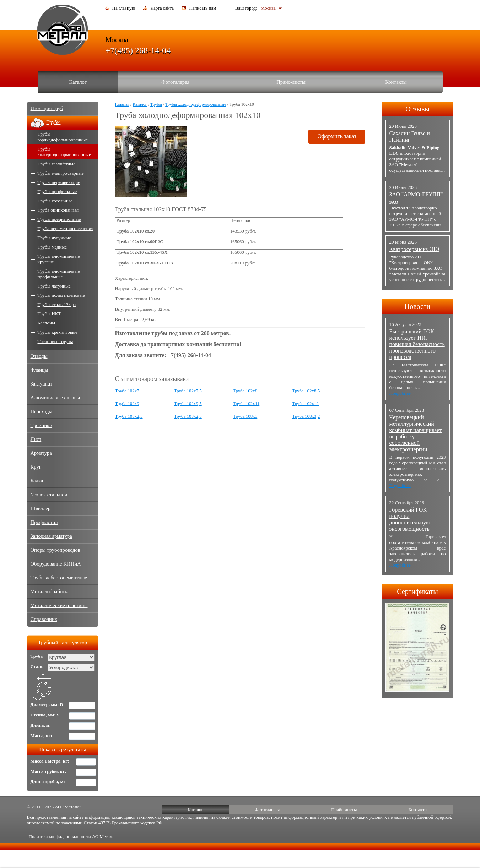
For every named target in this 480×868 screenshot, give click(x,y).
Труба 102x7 (127, 391)
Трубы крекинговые (58, 332)
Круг (36, 467)
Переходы (42, 411)
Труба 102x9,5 (188, 403)
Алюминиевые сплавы (55, 398)
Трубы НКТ (49, 314)
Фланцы (39, 370)
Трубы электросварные (61, 173)
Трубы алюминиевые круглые (59, 259)
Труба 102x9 (127, 403)
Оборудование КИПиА (56, 564)
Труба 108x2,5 (129, 416)
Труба (37, 656)
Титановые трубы (55, 341)
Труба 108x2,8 (188, 416)
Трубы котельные (55, 201)
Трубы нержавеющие (59, 182)
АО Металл (103, 837)
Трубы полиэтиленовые (61, 295)
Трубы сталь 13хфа (57, 304)
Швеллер (41, 508)
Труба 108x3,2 (306, 416)
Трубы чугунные (54, 238)
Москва (268, 8)
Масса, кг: (41, 735)
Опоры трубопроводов (55, 550)
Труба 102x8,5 (306, 391)
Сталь (37, 667)
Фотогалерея (175, 82)
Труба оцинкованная (58, 210)
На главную (124, 8)
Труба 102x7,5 (188, 391)
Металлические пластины (59, 605)
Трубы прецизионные (59, 219)
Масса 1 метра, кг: (50, 761)
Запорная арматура (51, 536)
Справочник (44, 619)
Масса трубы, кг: (48, 771)
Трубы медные (52, 247)
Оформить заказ (337, 136)
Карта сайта (162, 8)
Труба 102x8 (245, 391)
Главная (122, 104)
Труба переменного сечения (66, 228)
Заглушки (41, 384)
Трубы (156, 104)
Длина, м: (41, 725)
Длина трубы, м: (48, 782)
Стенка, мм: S (45, 715)
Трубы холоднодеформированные (196, 104)
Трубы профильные (57, 192)
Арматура (41, 453)
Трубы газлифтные (57, 164)
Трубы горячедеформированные (63, 137)
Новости (418, 306)
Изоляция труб (47, 108)
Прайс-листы (291, 82)
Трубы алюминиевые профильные (59, 274)
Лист (36, 439)
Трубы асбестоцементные (59, 578)
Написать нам (203, 8)
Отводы (39, 356)
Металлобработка (50, 591)
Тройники (42, 425)
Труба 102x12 (305, 403)
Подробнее (400, 393)
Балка (37, 481)
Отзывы (417, 109)
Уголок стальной (49, 495)
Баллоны (47, 323)
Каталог (78, 82)
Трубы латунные (54, 286)
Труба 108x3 (245, 416)
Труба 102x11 (246, 403)
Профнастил (44, 522)
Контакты (396, 82)
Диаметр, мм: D (47, 705)
